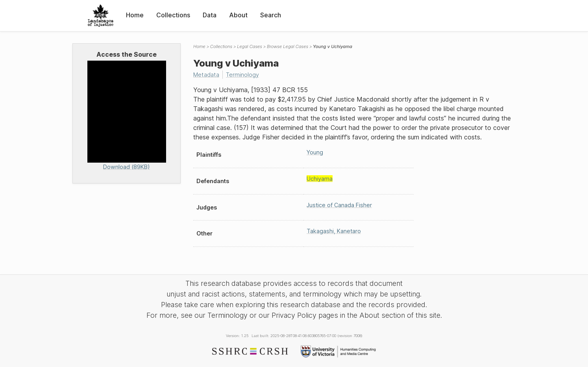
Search (271, 15)
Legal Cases (250, 46)
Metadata (206, 75)
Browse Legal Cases (288, 46)
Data (210, 15)
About (238, 15)
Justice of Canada (339, 205)
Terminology (242, 75)
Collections (173, 15)
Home (135, 15)
